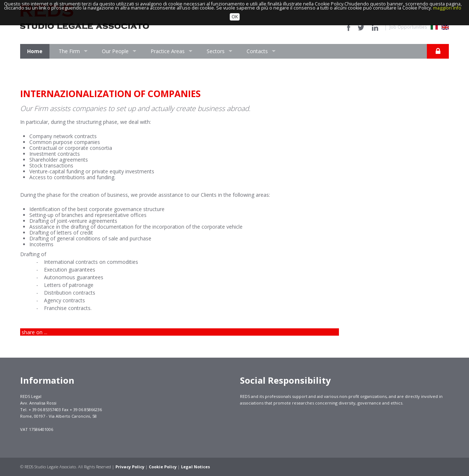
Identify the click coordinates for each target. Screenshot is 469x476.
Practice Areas (168, 51)
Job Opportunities (408, 27)
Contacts (257, 51)
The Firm (69, 51)
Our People (115, 51)
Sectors (216, 51)
